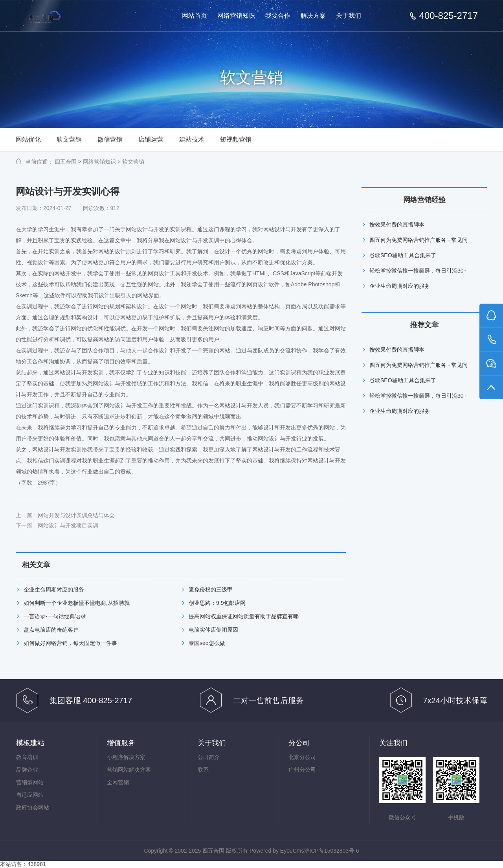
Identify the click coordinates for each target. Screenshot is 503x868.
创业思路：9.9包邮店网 (217, 603)
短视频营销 (236, 139)
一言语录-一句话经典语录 (55, 616)
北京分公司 (302, 757)
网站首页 (195, 16)
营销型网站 (30, 782)
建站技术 (192, 139)
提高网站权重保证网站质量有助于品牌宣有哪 (244, 616)
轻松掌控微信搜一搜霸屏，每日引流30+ (418, 271)
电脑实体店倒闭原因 (213, 630)
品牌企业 (27, 770)
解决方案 (313, 16)
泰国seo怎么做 (207, 643)
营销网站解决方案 (129, 770)
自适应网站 (30, 795)
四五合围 (66, 162)
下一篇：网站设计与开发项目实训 (57, 525)
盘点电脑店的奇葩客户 (51, 630)
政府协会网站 (33, 807)
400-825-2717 (449, 16)
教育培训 (27, 757)
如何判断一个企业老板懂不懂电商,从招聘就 (77, 603)
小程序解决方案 (126, 757)
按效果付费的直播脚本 (397, 225)
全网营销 (118, 782)
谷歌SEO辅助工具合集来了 (403, 255)
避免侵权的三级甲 (211, 590)
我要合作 (278, 16)
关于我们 (349, 16)
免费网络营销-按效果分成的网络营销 (60, 16)
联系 (203, 770)
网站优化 (28, 139)
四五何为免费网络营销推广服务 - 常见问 (419, 240)
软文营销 (69, 139)
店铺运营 (151, 139)
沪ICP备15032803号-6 (332, 851)
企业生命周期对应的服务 (54, 590)
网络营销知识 (236, 16)
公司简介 (209, 757)
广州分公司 (302, 770)
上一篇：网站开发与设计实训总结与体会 (65, 515)
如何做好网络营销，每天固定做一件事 (70, 643)
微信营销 (110, 139)
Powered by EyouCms (276, 851)
